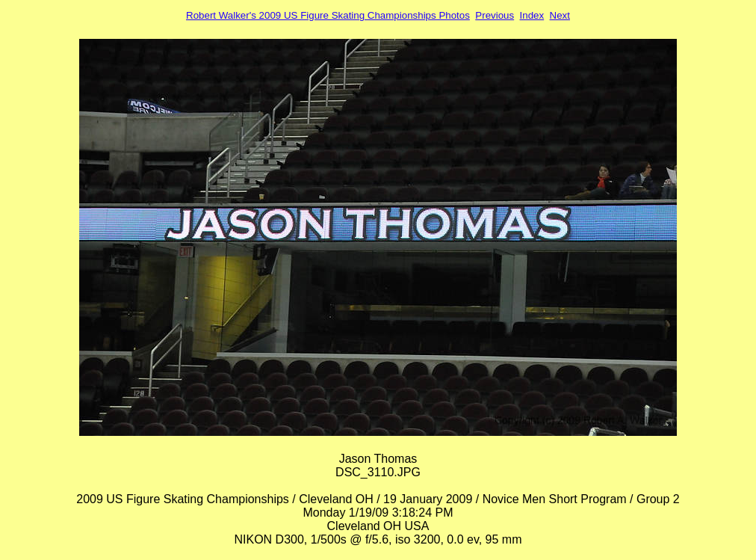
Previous (495, 15)
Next (560, 15)
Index (532, 15)
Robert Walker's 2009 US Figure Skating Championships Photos (328, 15)
